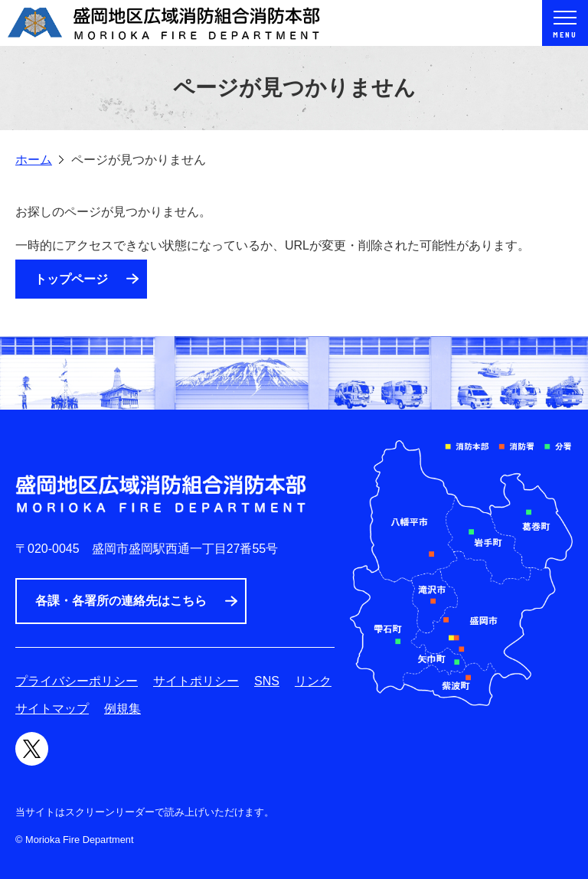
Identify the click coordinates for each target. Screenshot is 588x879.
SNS (267, 681)
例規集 (122, 709)
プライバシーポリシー (77, 681)
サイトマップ (52, 709)
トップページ (71, 279)
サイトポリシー (196, 681)
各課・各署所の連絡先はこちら (121, 601)
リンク (313, 681)
